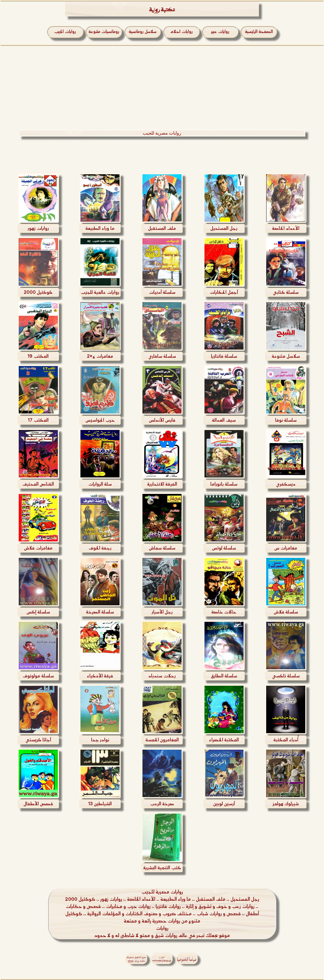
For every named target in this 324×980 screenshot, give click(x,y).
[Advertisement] (162, 88)
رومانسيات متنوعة (104, 32)
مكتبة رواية (162, 11)
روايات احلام (181, 32)
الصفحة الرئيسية (259, 32)
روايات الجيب (65, 32)
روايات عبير (220, 32)
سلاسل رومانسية (143, 32)
